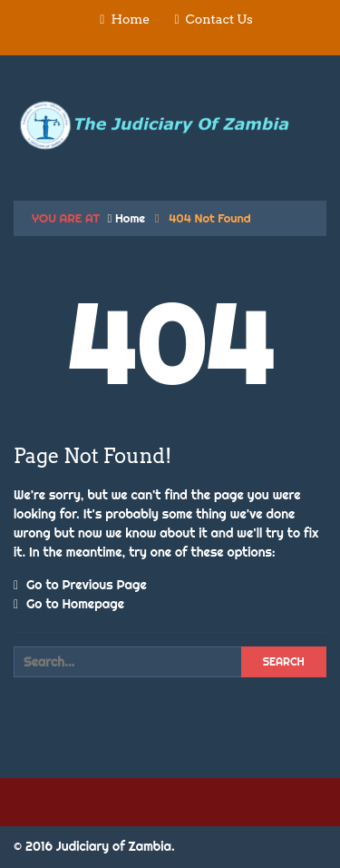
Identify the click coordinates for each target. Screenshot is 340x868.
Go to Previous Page (80, 585)
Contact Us (219, 19)
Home (130, 19)
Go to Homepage (69, 604)
